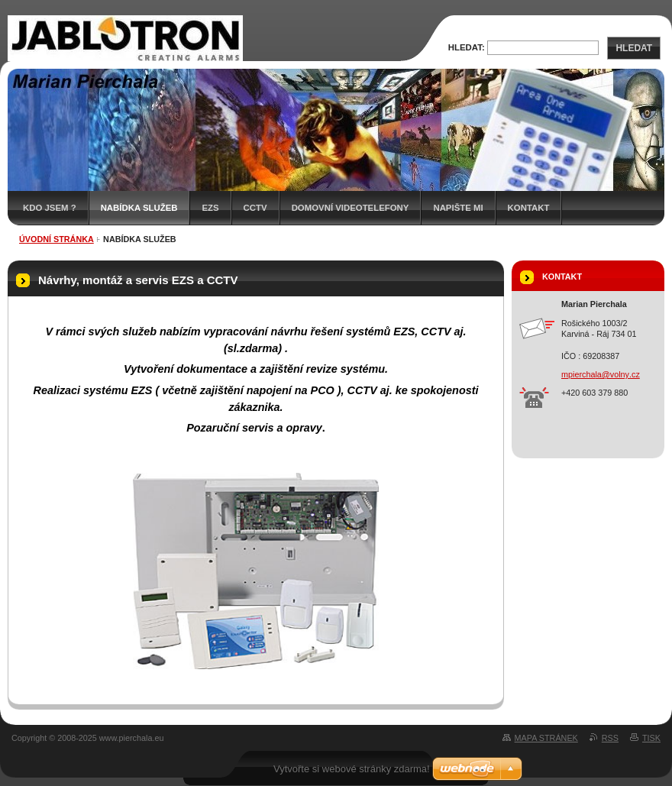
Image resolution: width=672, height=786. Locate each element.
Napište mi (458, 208)
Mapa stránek (546, 738)
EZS (210, 208)
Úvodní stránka (57, 239)
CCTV (255, 208)
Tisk (651, 738)
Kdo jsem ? (50, 208)
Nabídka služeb (139, 208)
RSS (610, 738)
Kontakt (529, 208)
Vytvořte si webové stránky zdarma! (352, 769)
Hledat (634, 48)
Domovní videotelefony (351, 208)
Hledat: (467, 47)
